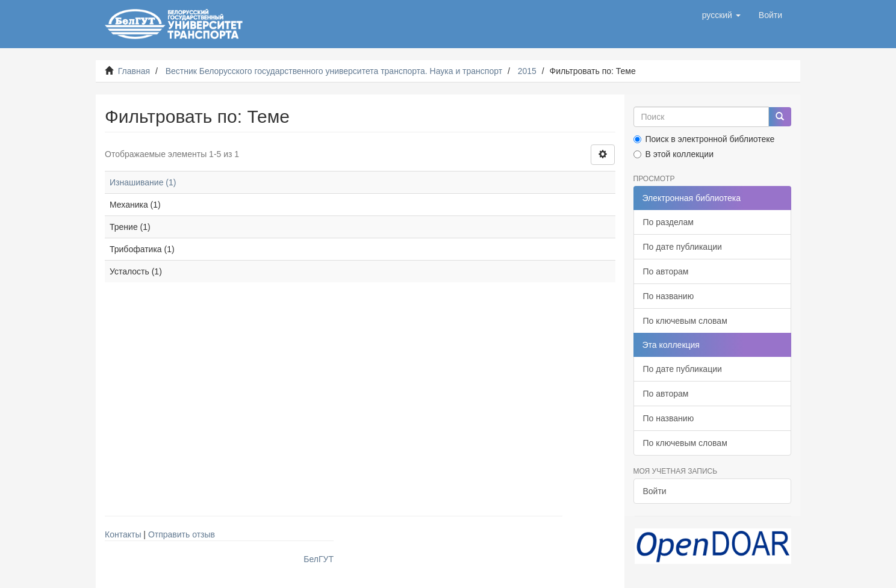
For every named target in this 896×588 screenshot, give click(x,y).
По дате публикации (683, 247)
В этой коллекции (674, 154)
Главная (134, 71)
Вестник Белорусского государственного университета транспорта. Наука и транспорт (334, 71)
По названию (669, 296)
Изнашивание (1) (143, 182)
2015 (527, 71)
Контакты (123, 534)
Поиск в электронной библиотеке (704, 139)
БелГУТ (319, 559)
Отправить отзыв (182, 534)
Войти (655, 491)
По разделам (668, 222)
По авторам (666, 271)
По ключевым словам (685, 321)
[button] (721, 15)
